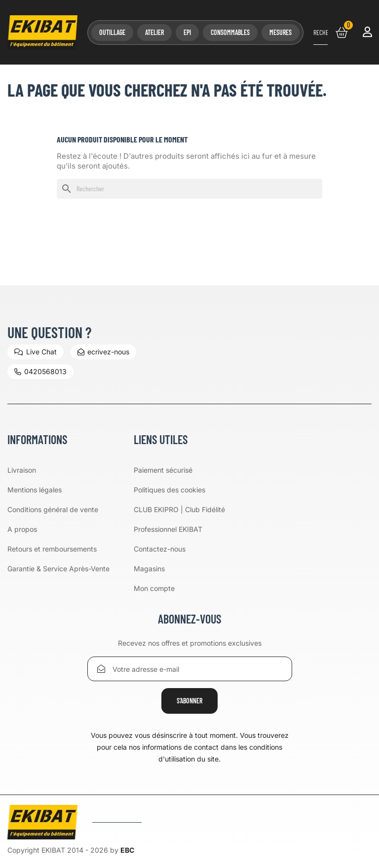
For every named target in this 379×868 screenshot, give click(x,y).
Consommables (230, 32)
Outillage (112, 32)
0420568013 (40, 371)
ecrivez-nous (103, 352)
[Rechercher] (321, 33)
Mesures (281, 32)
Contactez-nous (160, 549)
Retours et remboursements (52, 549)
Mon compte (154, 588)
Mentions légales (35, 490)
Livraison (22, 470)
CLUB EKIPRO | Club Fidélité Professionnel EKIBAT (179, 519)
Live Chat (36, 352)
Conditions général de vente (53, 509)
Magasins (149, 569)
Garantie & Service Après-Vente (58, 569)
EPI (187, 32)
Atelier (154, 32)
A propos (22, 529)
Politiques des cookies (170, 490)
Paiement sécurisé (163, 470)
